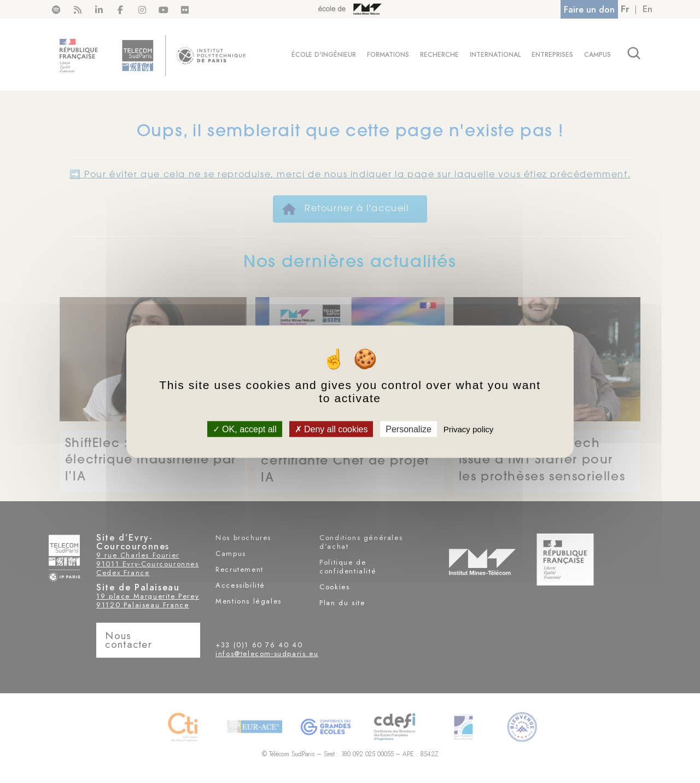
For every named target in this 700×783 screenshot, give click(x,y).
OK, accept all (245, 429)
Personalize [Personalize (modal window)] (409, 429)
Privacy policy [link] (469, 429)
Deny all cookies (331, 429)
